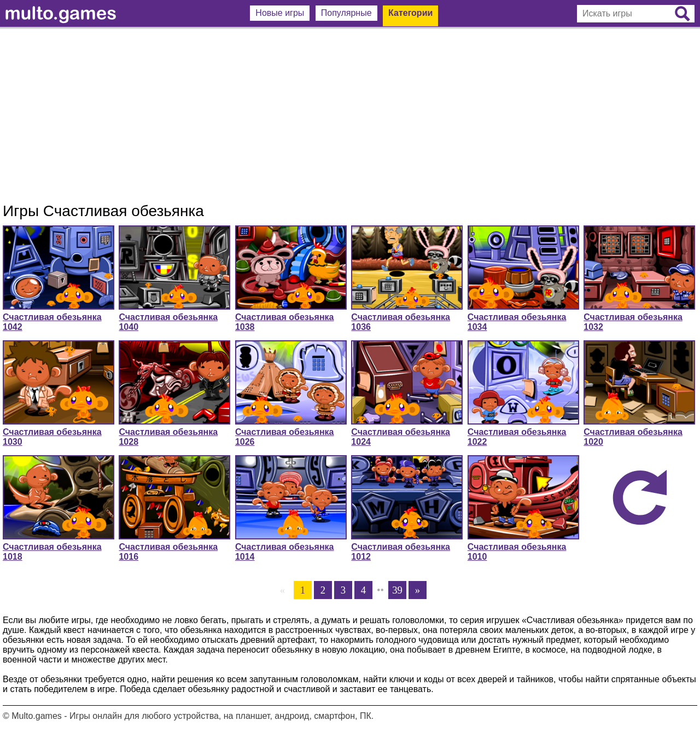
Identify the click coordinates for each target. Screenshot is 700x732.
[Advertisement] (350, 115)
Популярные (346, 13)
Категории (410, 13)
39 (397, 590)
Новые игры (280, 13)
